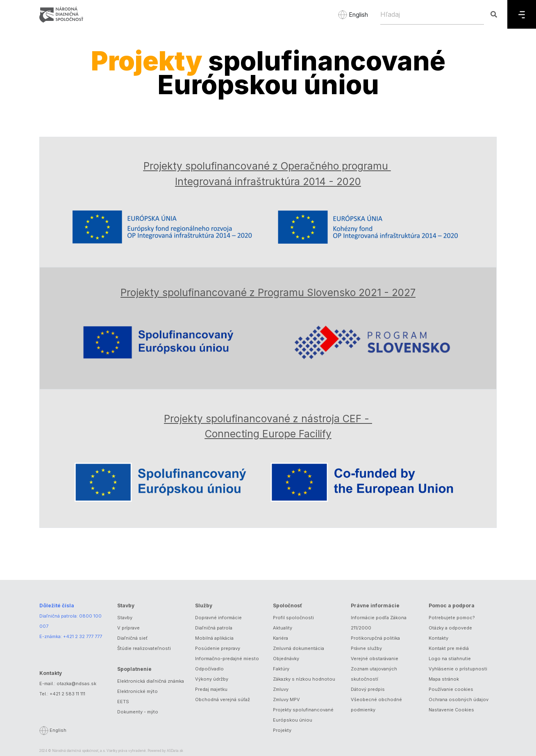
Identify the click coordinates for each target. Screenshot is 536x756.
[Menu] (522, 14)
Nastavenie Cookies (451, 710)
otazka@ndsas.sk (76, 684)
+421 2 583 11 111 (67, 694)
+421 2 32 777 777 (83, 636)
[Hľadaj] (432, 14)
